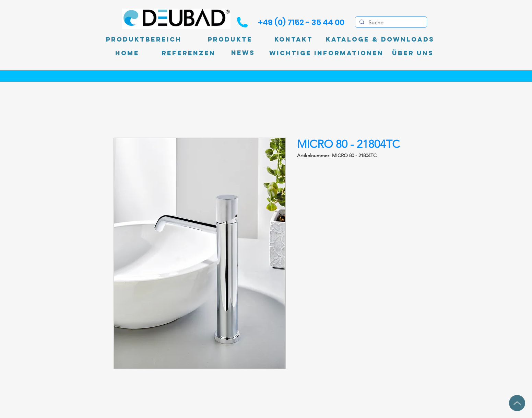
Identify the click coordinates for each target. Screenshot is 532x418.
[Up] (517, 403)
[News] (243, 53)
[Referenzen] (188, 53)
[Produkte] (230, 39)
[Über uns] (413, 53)
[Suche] (390, 23)
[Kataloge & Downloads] (380, 39)
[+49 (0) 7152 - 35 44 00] (301, 22)
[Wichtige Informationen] (326, 53)
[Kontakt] (294, 39)
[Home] (127, 53)
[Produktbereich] (144, 39)
